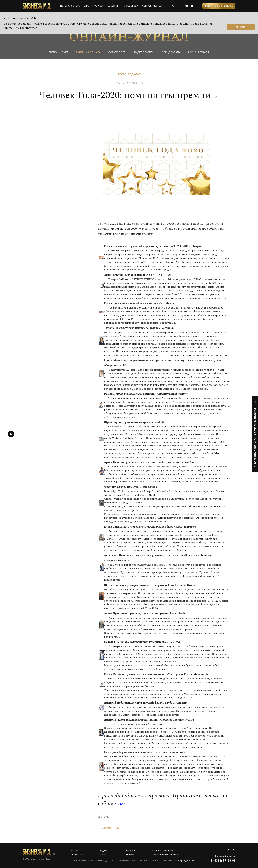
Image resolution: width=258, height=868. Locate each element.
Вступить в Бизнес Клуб (219, 6)
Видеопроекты (144, 52)
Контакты (131, 855)
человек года (130, 6)
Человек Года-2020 (129, 74)
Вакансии (131, 851)
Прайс (103, 855)
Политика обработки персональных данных (92, 861)
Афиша (75, 851)
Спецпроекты (171, 52)
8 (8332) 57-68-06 (223, 861)
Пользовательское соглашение (132, 861)
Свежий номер (59, 52)
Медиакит (104, 851)
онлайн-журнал (94, 6)
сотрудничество (152, 6)
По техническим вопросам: (173, 861)
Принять (241, 27)
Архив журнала (198, 52)
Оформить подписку (162, 851)
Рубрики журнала (88, 52)
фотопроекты (117, 52)
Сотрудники (77, 855)
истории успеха (70, 6)
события (113, 6)
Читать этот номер (110, 828)
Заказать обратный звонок (166, 855)
